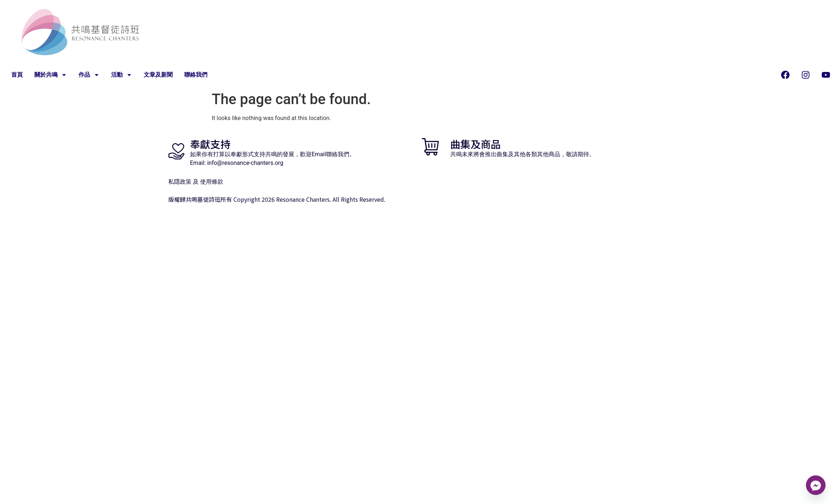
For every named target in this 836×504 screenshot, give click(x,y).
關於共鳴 (51, 75)
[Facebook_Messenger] (816, 485)
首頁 (17, 75)
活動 (122, 75)
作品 (89, 75)
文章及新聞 (158, 75)
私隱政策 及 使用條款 (196, 182)
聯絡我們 (196, 75)
